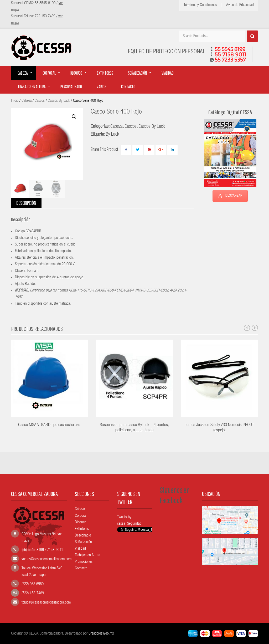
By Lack (112, 135)
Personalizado (71, 87)
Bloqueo (76, 73)
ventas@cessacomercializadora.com (46, 559)
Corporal (49, 73)
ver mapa (39, 575)
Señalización (137, 73)
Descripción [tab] (26, 203)
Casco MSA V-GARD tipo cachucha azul (50, 425)
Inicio (15, 101)
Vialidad (168, 73)
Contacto (128, 87)
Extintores (105, 73)
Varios (102, 87)
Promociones (84, 562)
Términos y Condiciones (200, 5)
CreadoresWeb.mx (101, 634)
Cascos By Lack (59, 101)
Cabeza (23, 73)
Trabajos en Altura (87, 555)
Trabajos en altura (32, 87)
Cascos (40, 101)
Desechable (83, 536)
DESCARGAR (230, 196)
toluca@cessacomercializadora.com (46, 603)
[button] (74, 117)
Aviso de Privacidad (240, 5)
